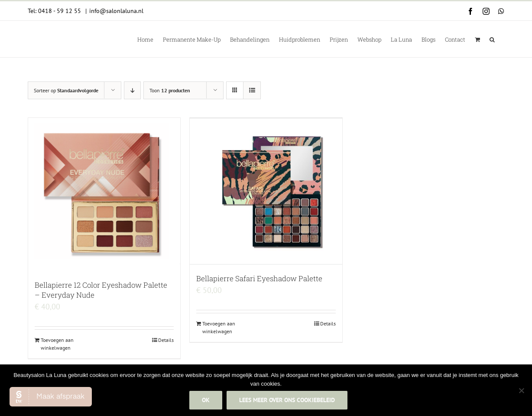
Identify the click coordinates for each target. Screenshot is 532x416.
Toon (170, 90)
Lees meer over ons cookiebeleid (287, 400)
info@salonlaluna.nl (116, 11)
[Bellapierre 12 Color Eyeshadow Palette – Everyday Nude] (104, 195)
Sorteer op (66, 90)
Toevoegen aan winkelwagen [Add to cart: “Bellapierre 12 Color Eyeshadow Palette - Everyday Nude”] (57, 344)
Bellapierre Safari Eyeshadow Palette (259, 278)
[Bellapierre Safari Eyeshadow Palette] (266, 191)
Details (166, 340)
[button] (492, 39)
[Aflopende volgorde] (132, 90)
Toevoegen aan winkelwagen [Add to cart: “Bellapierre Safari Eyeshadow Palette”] (219, 327)
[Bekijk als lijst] (252, 90)
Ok (206, 400)
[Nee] (521, 390)
